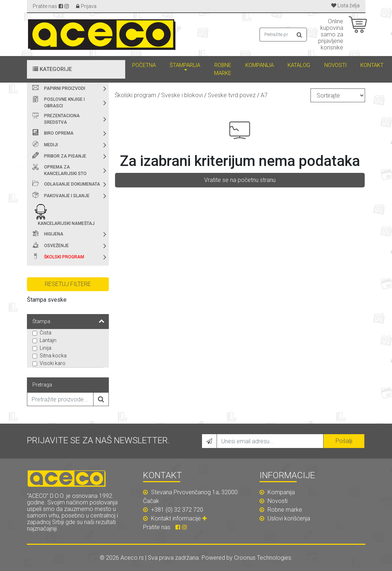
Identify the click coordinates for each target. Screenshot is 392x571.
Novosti (335, 65)
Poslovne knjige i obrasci (64, 103)
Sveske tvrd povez (232, 95)
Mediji (51, 145)
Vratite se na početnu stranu (240, 180)
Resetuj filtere (68, 284)
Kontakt (372, 65)
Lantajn (48, 340)
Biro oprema (59, 133)
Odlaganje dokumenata (72, 184)
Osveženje (56, 246)
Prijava (89, 6)
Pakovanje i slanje (67, 196)
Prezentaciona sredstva (62, 119)
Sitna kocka (53, 356)
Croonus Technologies (263, 558)
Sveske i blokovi (182, 95)
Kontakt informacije (180, 518)
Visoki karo (53, 363)
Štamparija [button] (185, 65)
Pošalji (344, 441)
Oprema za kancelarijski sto (65, 170)
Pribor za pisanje (65, 156)
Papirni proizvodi (65, 88)
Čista (45, 333)
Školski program (64, 257)
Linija (45, 348)
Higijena (54, 234)
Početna (144, 65)
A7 (264, 95)
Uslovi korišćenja (285, 518)
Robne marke (223, 69)
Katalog (299, 65)
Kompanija (260, 65)
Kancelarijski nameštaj (66, 223)
